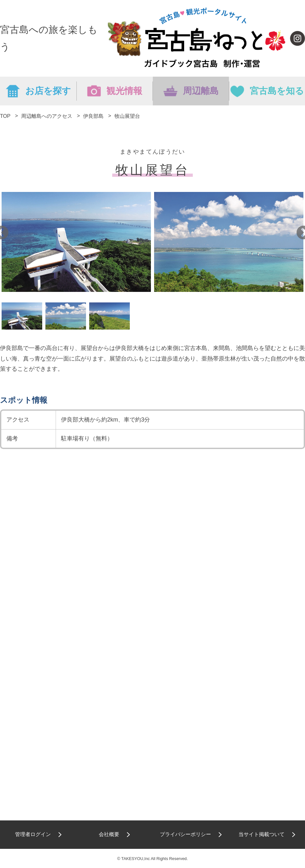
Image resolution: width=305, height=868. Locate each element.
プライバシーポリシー (185, 834)
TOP (5, 116)
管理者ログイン (33, 834)
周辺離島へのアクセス (47, 116)
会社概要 (109, 834)
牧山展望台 (127, 116)
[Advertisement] (152, 647)
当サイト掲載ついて (262, 834)
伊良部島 (93, 116)
